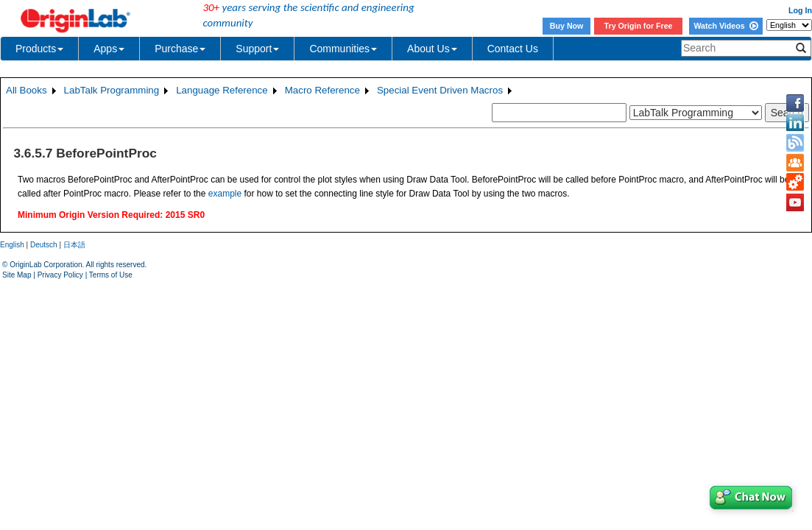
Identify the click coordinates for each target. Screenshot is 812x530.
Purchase (180, 49)
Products (39, 49)
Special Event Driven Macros (440, 90)
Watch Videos (725, 26)
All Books (27, 90)
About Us (432, 49)
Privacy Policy (60, 275)
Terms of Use (111, 275)
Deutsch (44, 245)
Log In (800, 10)
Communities (343, 49)
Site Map (17, 275)
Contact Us (513, 49)
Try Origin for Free (639, 26)
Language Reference (222, 90)
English (12, 245)
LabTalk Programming (112, 90)
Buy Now (567, 26)
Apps (109, 49)
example (225, 194)
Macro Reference (322, 90)
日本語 (74, 245)
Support (257, 49)
